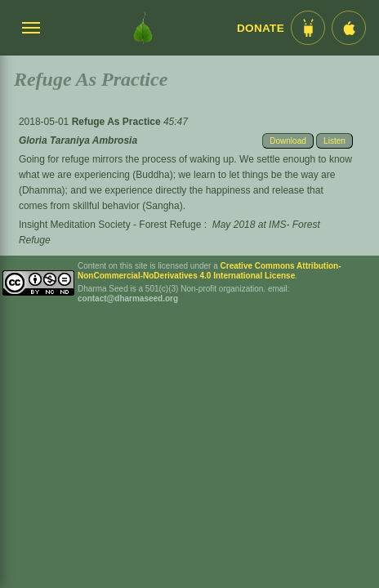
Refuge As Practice (118, 122)
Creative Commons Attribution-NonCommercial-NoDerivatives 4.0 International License (210, 271)
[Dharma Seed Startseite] (143, 28)
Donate (261, 28)
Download (288, 141)
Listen (334, 141)
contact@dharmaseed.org (128, 298)
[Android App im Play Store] (308, 28)
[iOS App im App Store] (349, 28)
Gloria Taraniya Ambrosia (78, 140)
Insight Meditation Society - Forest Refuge (110, 225)
